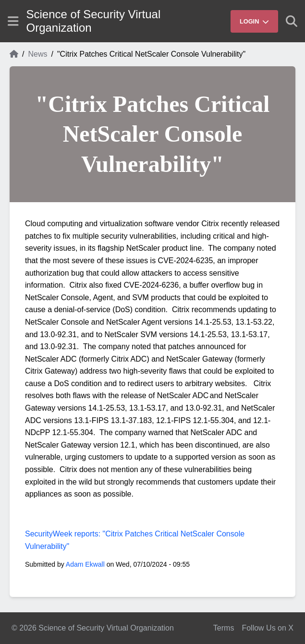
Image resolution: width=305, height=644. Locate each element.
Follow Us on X (268, 628)
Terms (224, 628)
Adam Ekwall (85, 564)
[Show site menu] (13, 21)
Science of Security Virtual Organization (94, 21)
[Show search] (292, 21)
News (37, 54)
